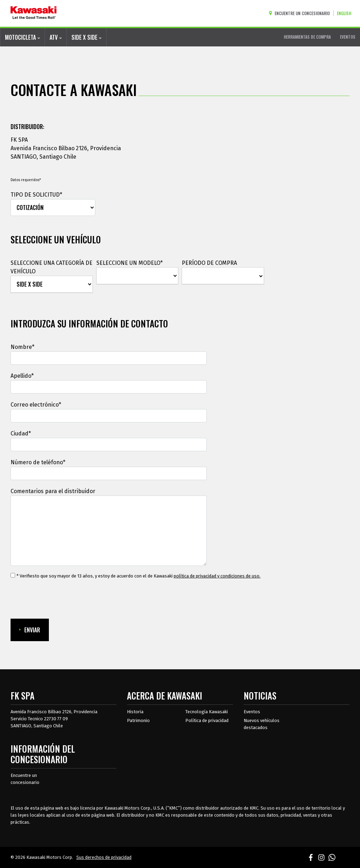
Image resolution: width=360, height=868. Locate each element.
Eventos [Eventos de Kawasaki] (252, 712)
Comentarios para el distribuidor (53, 491)
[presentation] (64, 599)
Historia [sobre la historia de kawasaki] (135, 712)
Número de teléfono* (38, 462)
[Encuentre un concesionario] (301, 13)
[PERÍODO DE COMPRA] (223, 276)
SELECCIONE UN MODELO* (130, 263)
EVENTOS (348, 37)
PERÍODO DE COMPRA (209, 263)
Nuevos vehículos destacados (262, 724)
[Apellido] (109, 387)
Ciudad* (21, 433)
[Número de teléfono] (109, 473)
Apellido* (22, 376)
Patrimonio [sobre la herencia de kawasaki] (138, 720)
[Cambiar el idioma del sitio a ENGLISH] (346, 13)
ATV (56, 37)
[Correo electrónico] (109, 416)
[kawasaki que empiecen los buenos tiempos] (34, 13)
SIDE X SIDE (86, 37)
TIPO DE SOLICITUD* (36, 195)
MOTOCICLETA (22, 37)
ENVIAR (30, 630)
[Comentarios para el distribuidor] (109, 531)
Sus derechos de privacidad (104, 857)
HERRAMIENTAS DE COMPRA (307, 37)
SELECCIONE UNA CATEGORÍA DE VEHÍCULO (52, 267)
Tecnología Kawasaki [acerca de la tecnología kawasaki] (207, 712)
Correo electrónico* (36, 405)
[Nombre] (109, 358)
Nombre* (22, 347)
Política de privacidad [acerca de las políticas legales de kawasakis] (207, 720)
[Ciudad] (109, 445)
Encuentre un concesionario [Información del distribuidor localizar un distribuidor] (25, 779)
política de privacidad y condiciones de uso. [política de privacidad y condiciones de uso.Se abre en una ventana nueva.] (217, 576)
